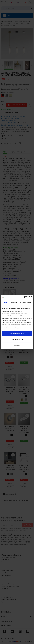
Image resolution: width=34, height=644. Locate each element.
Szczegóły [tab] (14, 302)
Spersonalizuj (17, 339)
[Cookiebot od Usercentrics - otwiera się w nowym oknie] (24, 297)
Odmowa (17, 345)
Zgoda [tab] (5, 302)
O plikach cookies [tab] (26, 302)
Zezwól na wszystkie (17, 333)
